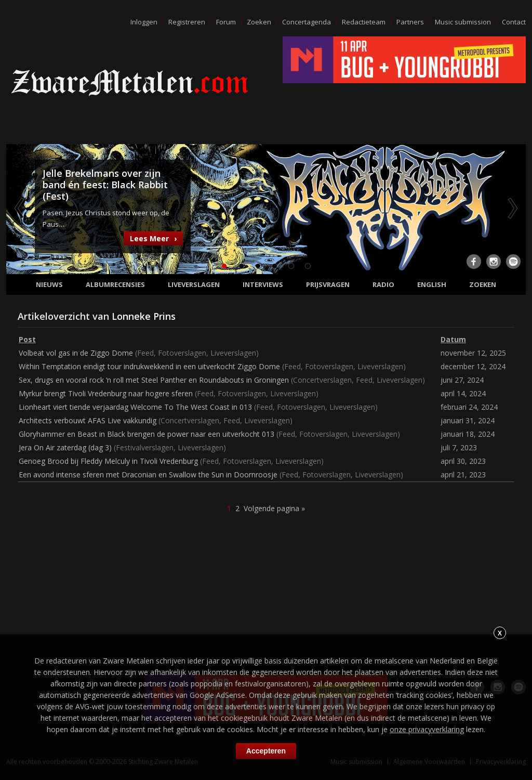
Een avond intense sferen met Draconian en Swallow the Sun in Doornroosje (148, 474)
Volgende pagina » (274, 508)
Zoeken (259, 22)
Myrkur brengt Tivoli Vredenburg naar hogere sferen (106, 393)
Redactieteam (364, 22)
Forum (226, 22)
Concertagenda (307, 22)
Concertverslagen (322, 380)
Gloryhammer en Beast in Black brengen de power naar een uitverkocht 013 (147, 434)
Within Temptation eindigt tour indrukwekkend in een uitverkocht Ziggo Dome (149, 366)
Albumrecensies (115, 284)
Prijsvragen (328, 284)
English (432, 284)
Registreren (187, 22)
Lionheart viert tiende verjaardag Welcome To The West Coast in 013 (135, 407)
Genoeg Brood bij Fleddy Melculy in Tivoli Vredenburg (108, 461)
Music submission (463, 22)
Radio (383, 284)
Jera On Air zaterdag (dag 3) (65, 447)
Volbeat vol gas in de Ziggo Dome (76, 353)
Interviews (263, 284)
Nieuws (49, 284)
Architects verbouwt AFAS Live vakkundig (88, 420)
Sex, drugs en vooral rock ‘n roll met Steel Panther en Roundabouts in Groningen (154, 380)
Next (512, 208)
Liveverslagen (194, 284)
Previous (20, 208)
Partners (410, 22)
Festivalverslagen (145, 447)
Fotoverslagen (182, 353)
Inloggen (144, 22)
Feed (145, 353)
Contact (514, 22)
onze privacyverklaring (427, 729)
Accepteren (266, 751)
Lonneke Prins (144, 316)
